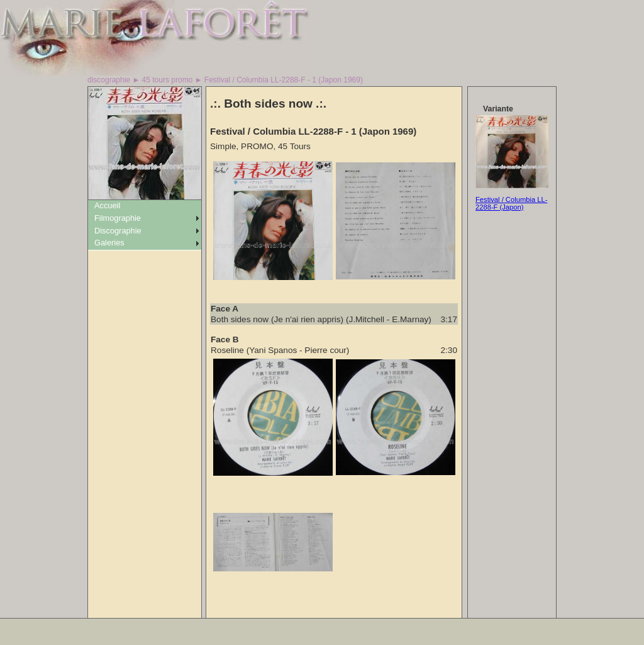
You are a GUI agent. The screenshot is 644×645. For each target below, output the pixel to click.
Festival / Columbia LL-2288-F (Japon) (511, 203)
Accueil (107, 205)
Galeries (109, 243)
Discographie (118, 231)
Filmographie (118, 218)
